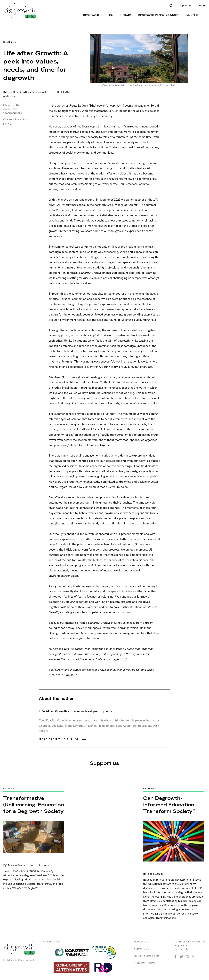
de (201, 6)
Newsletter (141, 942)
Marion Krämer (17, 865)
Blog (109, 15)
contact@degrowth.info (23, 960)
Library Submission (146, 956)
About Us (193, 15)
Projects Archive (145, 963)
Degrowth (91, 15)
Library (126, 15)
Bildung (10, 42)
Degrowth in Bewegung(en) (159, 15)
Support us (186, 6)
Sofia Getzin (155, 874)
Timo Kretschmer (39, 865)
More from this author (59, 739)
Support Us (141, 949)
